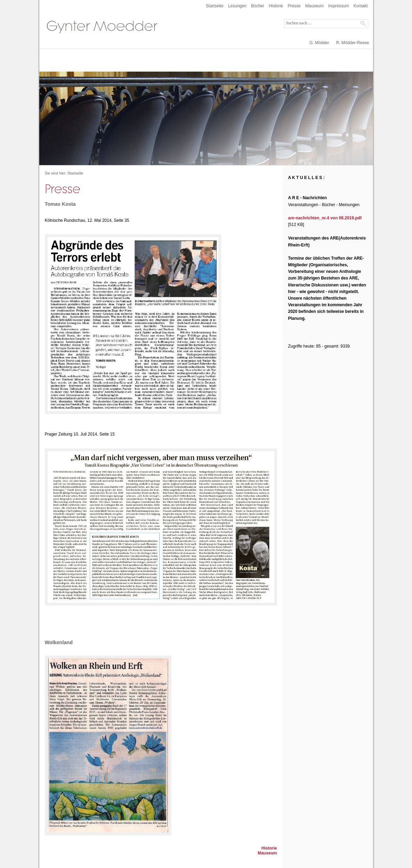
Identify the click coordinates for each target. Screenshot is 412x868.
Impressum (338, 6)
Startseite (215, 6)
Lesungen (237, 6)
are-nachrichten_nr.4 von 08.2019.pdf (325, 218)
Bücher (258, 6)
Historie (276, 6)
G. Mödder (319, 43)
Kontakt (361, 6)
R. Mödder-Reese (353, 43)
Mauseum (314, 6)
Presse (294, 6)
